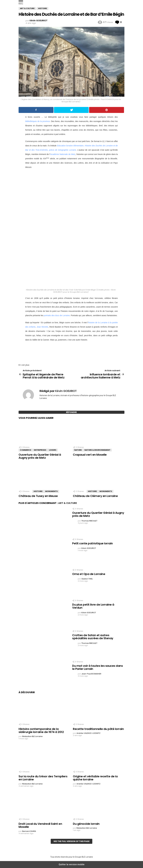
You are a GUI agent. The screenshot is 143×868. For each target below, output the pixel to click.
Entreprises (40, 450)
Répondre (71, 412)
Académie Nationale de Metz (63, 154)
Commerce (26, 450)
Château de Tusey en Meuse (38, 496)
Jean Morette (42, 327)
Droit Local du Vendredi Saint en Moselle (40, 825)
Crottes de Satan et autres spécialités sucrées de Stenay (93, 637)
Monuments (51, 491)
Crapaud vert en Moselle (90, 455)
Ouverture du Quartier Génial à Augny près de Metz (40, 456)
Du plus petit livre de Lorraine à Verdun (93, 606)
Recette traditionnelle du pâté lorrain (98, 729)
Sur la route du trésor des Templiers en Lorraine (43, 778)
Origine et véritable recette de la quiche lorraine (95, 778)
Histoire (38, 491)
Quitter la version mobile (72, 864)
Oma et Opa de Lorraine (89, 574)
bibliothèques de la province (38, 121)
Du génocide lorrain (86, 824)
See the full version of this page (71, 841)
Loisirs (53, 450)
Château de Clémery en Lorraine (95, 496)
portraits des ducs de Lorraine (57, 315)
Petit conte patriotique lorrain (93, 543)
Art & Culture (68, 503)
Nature (78, 450)
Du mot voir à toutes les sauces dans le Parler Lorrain (97, 667)
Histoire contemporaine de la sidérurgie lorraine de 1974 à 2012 (41, 731)
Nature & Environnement (97, 450)
